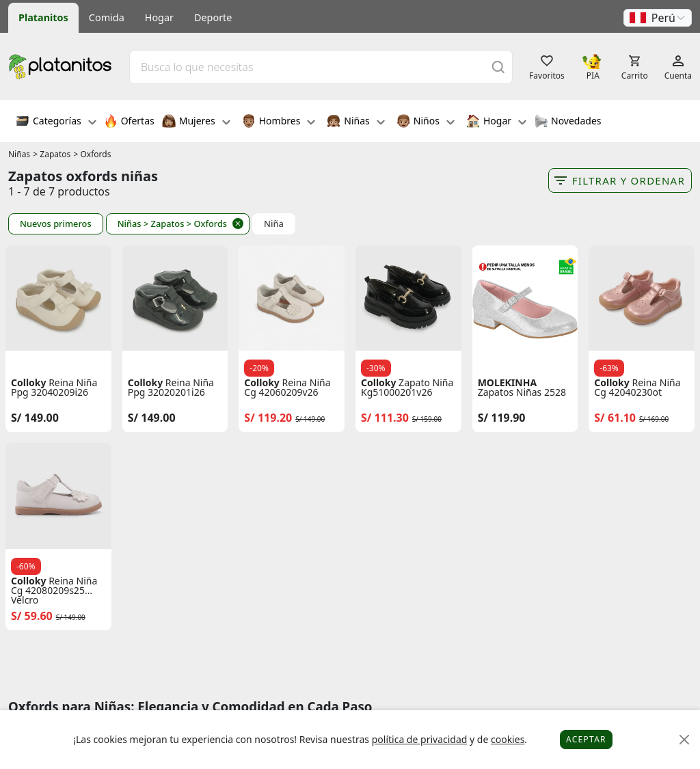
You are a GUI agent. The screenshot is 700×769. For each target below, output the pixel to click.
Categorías (56, 122)
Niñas (355, 122)
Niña (274, 224)
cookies (508, 739)
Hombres (279, 122)
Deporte (213, 17)
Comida (107, 17)
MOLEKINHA (507, 383)
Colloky (29, 383)
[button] (658, 18)
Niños (426, 122)
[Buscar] (498, 67)
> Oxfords (93, 154)
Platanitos (43, 17)
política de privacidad (420, 739)
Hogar (159, 17)
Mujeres (196, 122)
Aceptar (586, 739)
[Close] (685, 740)
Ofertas (129, 122)
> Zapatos (52, 154)
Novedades (568, 122)
